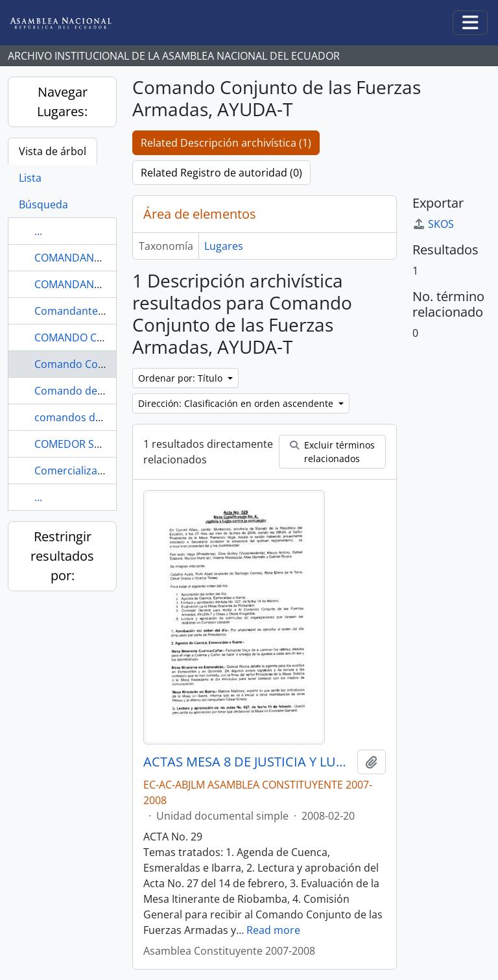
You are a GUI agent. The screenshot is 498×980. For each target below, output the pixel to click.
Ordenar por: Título (182, 378)
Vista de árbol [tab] (53, 151)
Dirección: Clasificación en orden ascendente (237, 403)
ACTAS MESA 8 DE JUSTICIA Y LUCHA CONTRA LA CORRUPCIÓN (248, 762)
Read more (273, 930)
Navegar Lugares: (62, 102)
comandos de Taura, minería (105, 417)
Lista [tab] (30, 178)
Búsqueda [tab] (43, 204)
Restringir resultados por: (62, 556)
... (38, 231)
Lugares (224, 246)
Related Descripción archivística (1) (226, 143)
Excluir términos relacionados (332, 452)
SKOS (433, 224)
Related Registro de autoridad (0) (221, 173)
